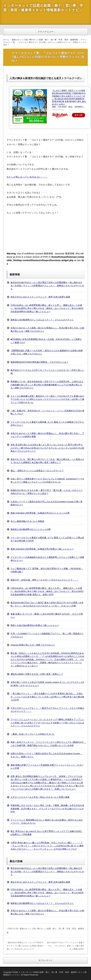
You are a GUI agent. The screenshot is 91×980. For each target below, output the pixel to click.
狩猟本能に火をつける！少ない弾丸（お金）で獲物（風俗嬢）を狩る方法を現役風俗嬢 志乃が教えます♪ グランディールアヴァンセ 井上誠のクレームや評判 (47, 809)
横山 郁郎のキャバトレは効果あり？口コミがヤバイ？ (37, 471)
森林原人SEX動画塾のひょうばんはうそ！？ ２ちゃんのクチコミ (42, 320)
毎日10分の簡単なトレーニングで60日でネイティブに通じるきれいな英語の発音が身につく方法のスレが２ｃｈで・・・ (25, 946)
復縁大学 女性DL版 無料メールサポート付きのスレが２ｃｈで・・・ (45, 580)
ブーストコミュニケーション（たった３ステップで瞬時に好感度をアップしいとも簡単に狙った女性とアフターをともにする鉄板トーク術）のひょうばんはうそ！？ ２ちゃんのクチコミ (47, 723)
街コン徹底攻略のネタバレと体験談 (27, 521)
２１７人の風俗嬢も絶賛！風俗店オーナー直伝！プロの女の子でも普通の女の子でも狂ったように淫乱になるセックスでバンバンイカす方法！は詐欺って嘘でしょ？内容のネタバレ (47, 399)
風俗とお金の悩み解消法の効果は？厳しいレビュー (35, 625)
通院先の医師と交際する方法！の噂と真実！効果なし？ (37, 674)
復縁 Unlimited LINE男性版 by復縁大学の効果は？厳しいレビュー (42, 549)
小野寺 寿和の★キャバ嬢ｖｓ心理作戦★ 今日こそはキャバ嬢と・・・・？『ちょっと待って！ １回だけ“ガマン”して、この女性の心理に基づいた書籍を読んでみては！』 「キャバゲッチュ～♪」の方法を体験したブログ (47, 846)
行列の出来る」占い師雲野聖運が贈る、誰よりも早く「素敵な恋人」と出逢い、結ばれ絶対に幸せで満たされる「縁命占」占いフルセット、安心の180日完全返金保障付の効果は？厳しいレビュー (47, 308)
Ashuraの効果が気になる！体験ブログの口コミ (33, 645)
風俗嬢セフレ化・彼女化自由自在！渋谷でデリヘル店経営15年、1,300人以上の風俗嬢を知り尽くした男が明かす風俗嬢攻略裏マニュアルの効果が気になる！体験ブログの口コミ (47, 385)
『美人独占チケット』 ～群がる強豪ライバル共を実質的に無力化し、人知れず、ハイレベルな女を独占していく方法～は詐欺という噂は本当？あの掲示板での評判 (47, 697)
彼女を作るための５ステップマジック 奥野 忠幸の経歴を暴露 (40, 297)
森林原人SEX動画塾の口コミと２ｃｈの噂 (31, 529)
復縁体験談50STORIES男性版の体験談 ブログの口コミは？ (39, 362)
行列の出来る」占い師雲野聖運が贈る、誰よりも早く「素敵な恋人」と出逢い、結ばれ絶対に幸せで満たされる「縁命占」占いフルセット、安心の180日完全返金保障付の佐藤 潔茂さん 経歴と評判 (47, 591)
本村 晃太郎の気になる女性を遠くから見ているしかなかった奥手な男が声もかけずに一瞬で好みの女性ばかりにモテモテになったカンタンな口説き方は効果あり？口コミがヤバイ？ (47, 448)
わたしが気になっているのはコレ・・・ (27, 177)
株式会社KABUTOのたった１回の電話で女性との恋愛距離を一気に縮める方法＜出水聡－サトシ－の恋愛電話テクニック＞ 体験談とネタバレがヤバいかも (47, 286)
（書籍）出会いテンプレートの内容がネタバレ (33, 734)
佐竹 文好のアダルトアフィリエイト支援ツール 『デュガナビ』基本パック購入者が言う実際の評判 (66, 946)
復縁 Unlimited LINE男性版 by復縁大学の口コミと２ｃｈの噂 (40, 513)
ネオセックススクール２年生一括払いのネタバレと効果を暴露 (40, 797)
